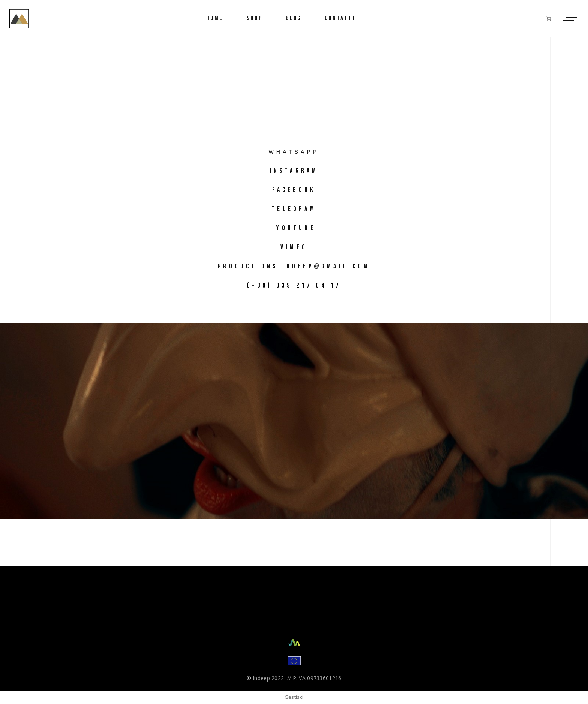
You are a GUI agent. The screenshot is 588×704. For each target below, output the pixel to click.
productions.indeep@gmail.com (294, 266)
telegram (294, 209)
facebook (294, 190)
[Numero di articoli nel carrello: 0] (548, 19)
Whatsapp (294, 152)
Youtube (294, 228)
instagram (294, 171)
